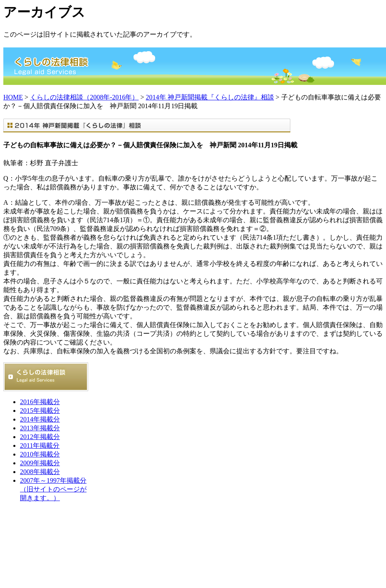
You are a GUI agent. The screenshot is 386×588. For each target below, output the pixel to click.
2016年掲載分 (40, 402)
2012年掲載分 (40, 437)
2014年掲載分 (40, 419)
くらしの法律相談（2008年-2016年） (84, 97)
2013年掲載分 (40, 428)
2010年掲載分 (40, 454)
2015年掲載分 (40, 411)
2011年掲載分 (40, 445)
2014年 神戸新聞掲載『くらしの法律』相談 (210, 97)
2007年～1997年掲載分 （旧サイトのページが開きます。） (53, 489)
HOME (13, 97)
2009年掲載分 (40, 463)
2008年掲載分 (40, 472)
